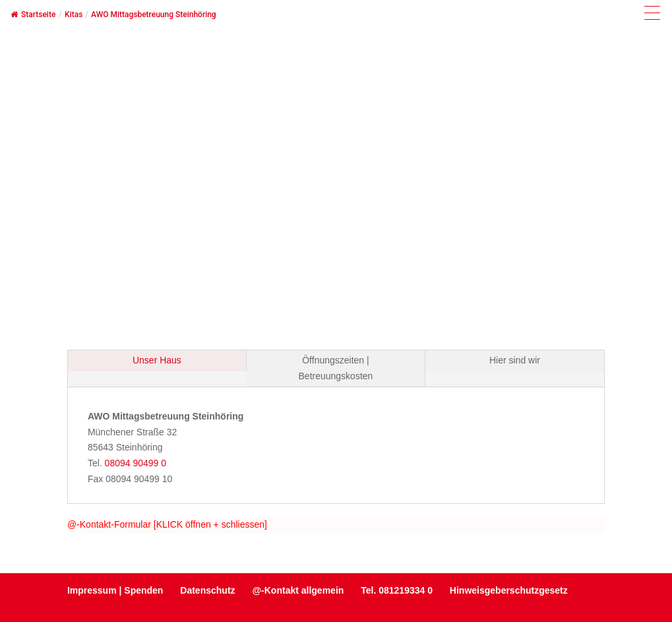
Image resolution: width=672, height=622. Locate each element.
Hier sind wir (515, 360)
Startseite (33, 15)
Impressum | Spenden (115, 590)
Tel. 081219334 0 (397, 590)
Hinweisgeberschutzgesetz (509, 590)
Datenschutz (207, 590)
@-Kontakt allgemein (298, 590)
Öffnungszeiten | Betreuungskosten (336, 368)
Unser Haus (157, 360)
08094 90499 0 (136, 463)
